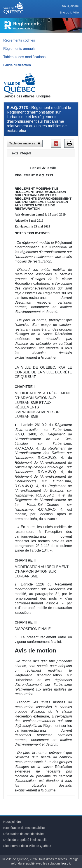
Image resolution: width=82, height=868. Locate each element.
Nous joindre (70, 6)
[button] (56, 143)
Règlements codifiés (19, 40)
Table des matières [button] (25, 143)
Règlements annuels (19, 49)
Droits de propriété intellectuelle (25, 840)
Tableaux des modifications (24, 57)
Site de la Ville (69, 13)
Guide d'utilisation (17, 65)
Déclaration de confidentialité (24, 834)
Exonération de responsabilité (24, 828)
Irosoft (66, 863)
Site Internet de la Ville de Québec (27, 846)
